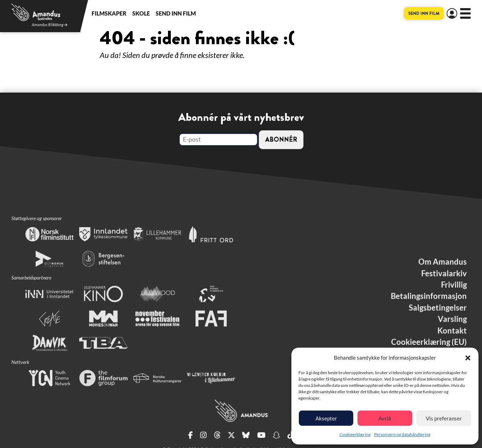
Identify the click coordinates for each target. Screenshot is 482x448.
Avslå (385, 418)
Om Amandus (443, 262)
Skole (141, 13)
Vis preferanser (444, 418)
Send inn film (176, 13)
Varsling (452, 319)
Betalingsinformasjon (429, 296)
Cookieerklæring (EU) (429, 342)
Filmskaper (109, 13)
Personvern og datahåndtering (402, 434)
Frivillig (454, 285)
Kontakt (452, 331)
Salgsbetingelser (438, 308)
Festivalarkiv (444, 273)
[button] (468, 358)
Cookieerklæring (355, 434)
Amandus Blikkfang (50, 25)
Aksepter (326, 418)
